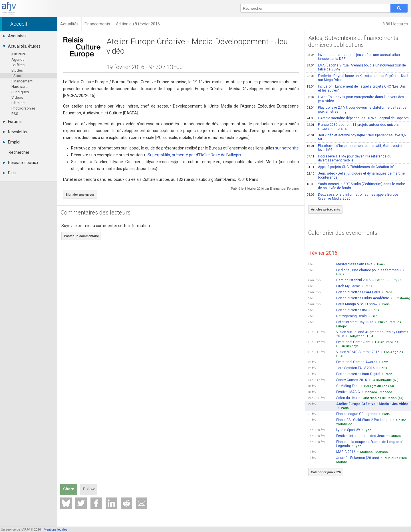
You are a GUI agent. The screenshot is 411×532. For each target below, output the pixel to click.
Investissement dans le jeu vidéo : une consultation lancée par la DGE (353, 57)
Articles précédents (325, 209)
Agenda (18, 59)
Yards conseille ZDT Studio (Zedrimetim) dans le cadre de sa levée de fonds (356, 186)
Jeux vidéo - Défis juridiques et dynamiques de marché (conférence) (356, 175)
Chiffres (18, 65)
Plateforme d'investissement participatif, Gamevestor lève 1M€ (354, 148)
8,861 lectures (395, 24)
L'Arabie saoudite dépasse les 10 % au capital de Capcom (358, 118)
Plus (9, 173)
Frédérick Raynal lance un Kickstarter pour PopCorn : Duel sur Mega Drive (357, 78)
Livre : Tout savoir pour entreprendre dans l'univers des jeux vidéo (355, 99)
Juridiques (20, 92)
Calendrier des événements (343, 233)
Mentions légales (56, 529)
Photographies (24, 108)
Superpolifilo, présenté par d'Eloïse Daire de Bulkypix (194, 155)
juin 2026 (19, 54)
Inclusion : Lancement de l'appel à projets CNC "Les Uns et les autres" (356, 88)
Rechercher (19, 152)
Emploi (12, 142)
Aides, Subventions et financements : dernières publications (354, 41)
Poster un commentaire (81, 236)
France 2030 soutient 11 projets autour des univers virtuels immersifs (353, 127)
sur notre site (287, 148)
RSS (15, 114)
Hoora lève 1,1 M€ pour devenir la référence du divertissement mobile (349, 158)
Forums (12, 122)
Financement (22, 81)
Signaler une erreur (80, 195)
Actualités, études (22, 46)
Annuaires (15, 36)
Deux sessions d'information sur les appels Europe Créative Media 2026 (352, 197)
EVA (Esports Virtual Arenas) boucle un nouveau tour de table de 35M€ (356, 67)
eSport (17, 76)
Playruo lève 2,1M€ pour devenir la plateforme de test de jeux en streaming (356, 110)
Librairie (18, 103)
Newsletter (15, 132)
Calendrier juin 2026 (326, 472)
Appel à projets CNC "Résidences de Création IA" (350, 167)
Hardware (19, 87)
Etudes (17, 70)
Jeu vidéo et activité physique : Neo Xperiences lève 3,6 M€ (356, 137)
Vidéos (17, 97)
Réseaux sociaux (21, 163)
